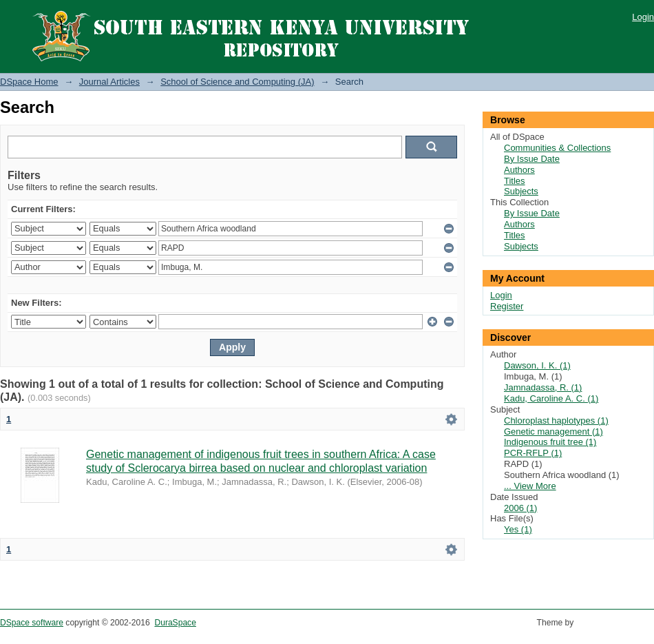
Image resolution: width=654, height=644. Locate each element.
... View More (530, 486)
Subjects (521, 191)
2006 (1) (520, 508)
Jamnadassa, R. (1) (543, 387)
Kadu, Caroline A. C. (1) (551, 398)
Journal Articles (109, 82)
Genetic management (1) (553, 432)
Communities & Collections (557, 148)
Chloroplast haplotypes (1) (556, 420)
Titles (515, 181)
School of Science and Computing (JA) (237, 82)
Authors (519, 170)
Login (643, 17)
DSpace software (32, 623)
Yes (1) (518, 529)
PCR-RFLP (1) (533, 453)
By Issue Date (532, 159)
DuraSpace (175, 623)
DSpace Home (29, 82)
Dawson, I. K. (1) (537, 365)
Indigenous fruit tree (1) (550, 442)
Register (507, 306)
